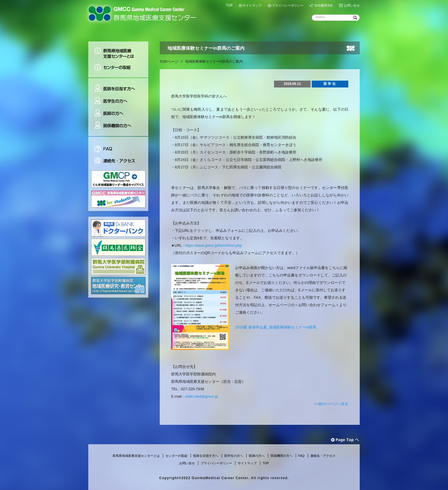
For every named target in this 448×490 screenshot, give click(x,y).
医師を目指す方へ (118, 86)
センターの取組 (118, 69)
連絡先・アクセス (118, 161)
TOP (229, 5)
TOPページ (169, 62)
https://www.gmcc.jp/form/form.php (213, 245)
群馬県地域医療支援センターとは (118, 51)
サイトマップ (252, 5)
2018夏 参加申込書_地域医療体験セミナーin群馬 (276, 327)
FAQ (118, 146)
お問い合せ (352, 5)
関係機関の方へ (118, 128)
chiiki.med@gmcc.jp (201, 396)
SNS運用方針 (324, 5)
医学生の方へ (118, 101)
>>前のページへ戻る (331, 404)
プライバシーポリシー (288, 5)
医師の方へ (118, 113)
